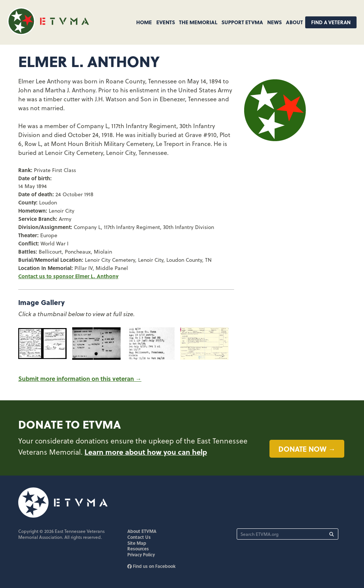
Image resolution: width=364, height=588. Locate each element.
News (274, 22)
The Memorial (198, 22)
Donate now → (307, 449)
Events (166, 22)
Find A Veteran (331, 22)
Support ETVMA (242, 22)
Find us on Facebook (151, 566)
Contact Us (139, 537)
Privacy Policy (141, 554)
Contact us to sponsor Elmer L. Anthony (68, 276)
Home (144, 22)
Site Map (137, 543)
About (294, 22)
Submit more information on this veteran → (80, 379)
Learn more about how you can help (146, 452)
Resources (138, 549)
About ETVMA (142, 531)
